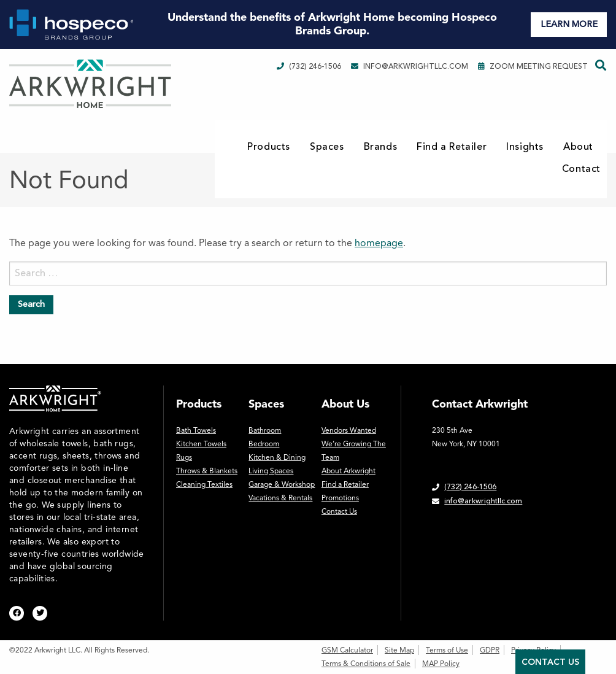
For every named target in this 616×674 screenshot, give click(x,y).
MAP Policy (441, 664)
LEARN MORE (569, 24)
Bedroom (264, 444)
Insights (525, 147)
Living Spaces (271, 471)
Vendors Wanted (349, 430)
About (578, 147)
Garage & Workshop (282, 484)
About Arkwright (348, 471)
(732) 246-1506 (309, 66)
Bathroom (265, 430)
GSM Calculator (347, 650)
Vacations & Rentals (280, 498)
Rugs (184, 457)
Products (269, 147)
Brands (381, 147)
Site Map (399, 650)
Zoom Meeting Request (533, 66)
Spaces (327, 147)
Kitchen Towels (201, 444)
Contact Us (339, 511)
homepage (379, 243)
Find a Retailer (452, 147)
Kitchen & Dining (277, 457)
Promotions (340, 498)
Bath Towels (196, 430)
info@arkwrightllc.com (410, 66)
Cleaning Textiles (204, 484)
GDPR (490, 650)
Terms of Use (447, 650)
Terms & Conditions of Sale (366, 664)
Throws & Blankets (207, 471)
